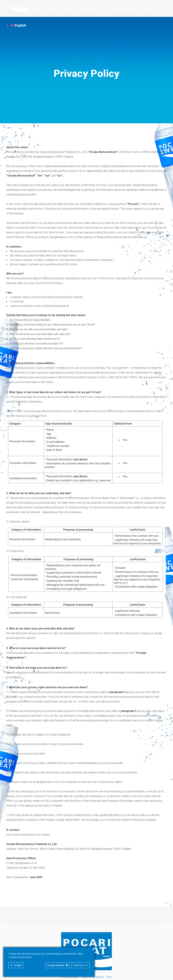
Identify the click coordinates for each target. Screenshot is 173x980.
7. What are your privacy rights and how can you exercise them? (44, 348)
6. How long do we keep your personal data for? (35, 344)
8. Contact (12, 353)
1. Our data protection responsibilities (28, 320)
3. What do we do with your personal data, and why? (37, 329)
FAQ (109, 977)
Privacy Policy (70, 977)
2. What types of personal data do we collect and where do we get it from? (51, 325)
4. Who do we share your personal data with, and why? (38, 334)
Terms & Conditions (92, 977)
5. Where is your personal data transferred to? (33, 339)
